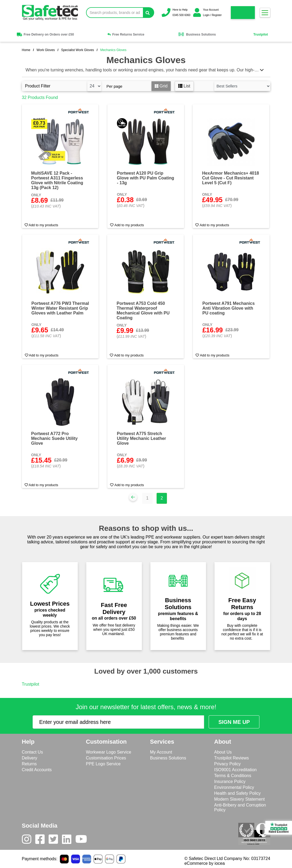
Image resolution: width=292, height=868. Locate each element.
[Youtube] (83, 840)
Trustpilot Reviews (232, 758)
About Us (223, 752)
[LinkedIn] (69, 840)
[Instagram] (29, 840)
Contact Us (32, 752)
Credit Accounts (37, 770)
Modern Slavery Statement (240, 799)
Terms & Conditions (233, 776)
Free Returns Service (126, 34)
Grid (161, 86)
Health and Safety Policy (238, 793)
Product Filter (38, 86)
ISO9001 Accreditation (235, 770)
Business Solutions (197, 34)
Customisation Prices (106, 758)
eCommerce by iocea (205, 863)
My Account (161, 752)
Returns (29, 764)
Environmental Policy (234, 787)
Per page (114, 86)
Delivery (30, 758)
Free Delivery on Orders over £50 (45, 34)
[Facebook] (42, 840)
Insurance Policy (230, 781)
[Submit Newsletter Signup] (234, 722)
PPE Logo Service (103, 764)
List (184, 86)
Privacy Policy (228, 764)
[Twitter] (55, 840)
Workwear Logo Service (109, 752)
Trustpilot (261, 34)
